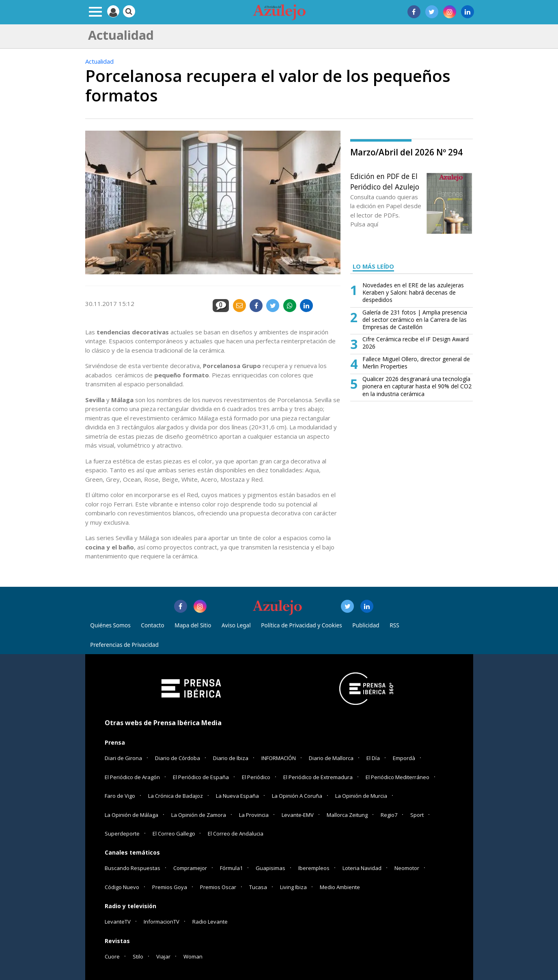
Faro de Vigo (120, 796)
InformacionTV (162, 922)
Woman (193, 956)
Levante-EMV (298, 815)
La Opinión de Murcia (361, 796)
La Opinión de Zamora (199, 815)
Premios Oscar (218, 887)
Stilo (138, 956)
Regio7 (389, 815)
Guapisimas (270, 868)
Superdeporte (122, 834)
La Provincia (254, 815)
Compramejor (190, 868)
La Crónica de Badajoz (176, 796)
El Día (373, 758)
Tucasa (258, 887)
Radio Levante (210, 922)
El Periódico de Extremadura (318, 777)
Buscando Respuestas (132, 868)
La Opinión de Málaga (131, 815)
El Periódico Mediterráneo (397, 777)
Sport (417, 815)
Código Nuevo (122, 887)
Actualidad (99, 61)
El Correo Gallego (175, 834)
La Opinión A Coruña (297, 796)
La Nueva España (237, 796)
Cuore (112, 956)
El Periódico (256, 777)
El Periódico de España (201, 777)
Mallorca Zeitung (347, 815)
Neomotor (407, 868)
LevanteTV (118, 922)
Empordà (404, 758)
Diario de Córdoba (178, 758)
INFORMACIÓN (279, 758)
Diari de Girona (123, 758)
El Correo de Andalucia (236, 834)
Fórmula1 (231, 868)
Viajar (163, 956)
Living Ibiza (293, 887)
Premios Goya (170, 887)
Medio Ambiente (340, 887)
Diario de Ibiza (231, 758)
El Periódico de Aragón (132, 777)
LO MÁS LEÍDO (373, 266)
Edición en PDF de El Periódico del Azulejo (385, 181)
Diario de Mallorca (331, 758)
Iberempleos (314, 868)
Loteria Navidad (362, 868)
